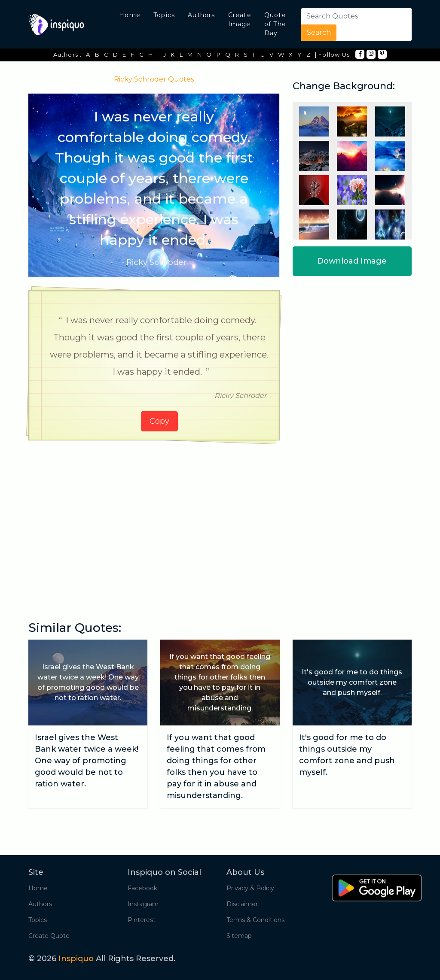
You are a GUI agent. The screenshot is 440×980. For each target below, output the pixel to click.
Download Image (352, 261)
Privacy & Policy (250, 888)
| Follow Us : (334, 55)
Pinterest (142, 920)
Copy (159, 421)
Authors (201, 15)
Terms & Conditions (255, 920)
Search (319, 32)
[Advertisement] (154, 513)
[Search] (354, 16)
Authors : (68, 55)
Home (130, 15)
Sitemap (239, 936)
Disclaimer (242, 904)
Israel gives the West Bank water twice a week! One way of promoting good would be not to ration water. (87, 761)
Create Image (240, 20)
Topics (164, 15)
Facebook (142, 888)
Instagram (143, 904)
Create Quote (49, 936)
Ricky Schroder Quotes (154, 79)
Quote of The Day (275, 24)
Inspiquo (76, 959)
